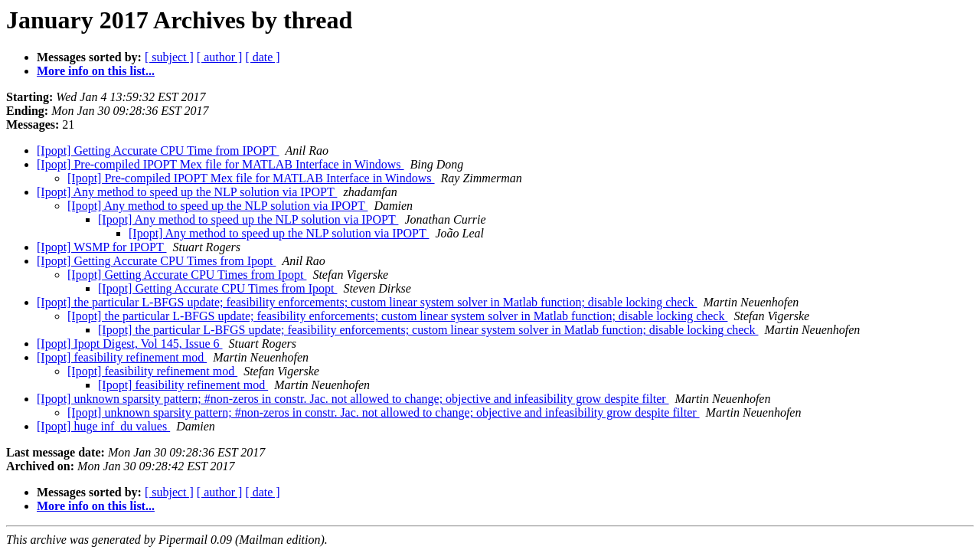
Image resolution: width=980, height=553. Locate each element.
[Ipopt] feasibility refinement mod (122, 357)
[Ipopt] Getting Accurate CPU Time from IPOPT (158, 151)
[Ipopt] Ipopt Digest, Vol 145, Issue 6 (130, 344)
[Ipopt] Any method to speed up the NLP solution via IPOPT (187, 192)
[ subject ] (169, 57)
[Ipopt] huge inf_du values (103, 426)
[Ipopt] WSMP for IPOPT (102, 247)
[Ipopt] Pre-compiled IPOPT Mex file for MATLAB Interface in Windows (220, 164)
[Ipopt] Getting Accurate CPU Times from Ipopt (156, 261)
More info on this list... (96, 71)
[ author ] (220, 57)
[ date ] (262, 57)
